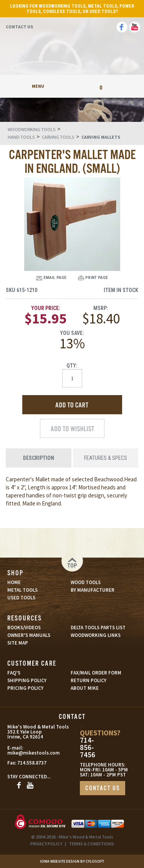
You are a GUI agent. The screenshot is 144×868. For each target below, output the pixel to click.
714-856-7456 (88, 747)
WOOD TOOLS (86, 582)
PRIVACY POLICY (46, 844)
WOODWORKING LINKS (96, 635)
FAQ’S (14, 673)
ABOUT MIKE (85, 688)
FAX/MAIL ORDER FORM (96, 673)
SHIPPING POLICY (27, 680)
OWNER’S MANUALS (29, 635)
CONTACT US (103, 788)
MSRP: (101, 308)
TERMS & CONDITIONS (91, 844)
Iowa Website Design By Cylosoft (72, 861)
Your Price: (46, 308)
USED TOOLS (21, 598)
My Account (72, 86)
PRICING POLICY (25, 688)
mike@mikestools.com (25, 753)
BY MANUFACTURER (93, 590)
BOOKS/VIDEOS (24, 628)
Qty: (72, 366)
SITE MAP (18, 643)
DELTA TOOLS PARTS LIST (98, 628)
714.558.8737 (32, 763)
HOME (14, 582)
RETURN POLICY (89, 680)
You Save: (72, 333)
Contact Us (19, 27)
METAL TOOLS (22, 590)
